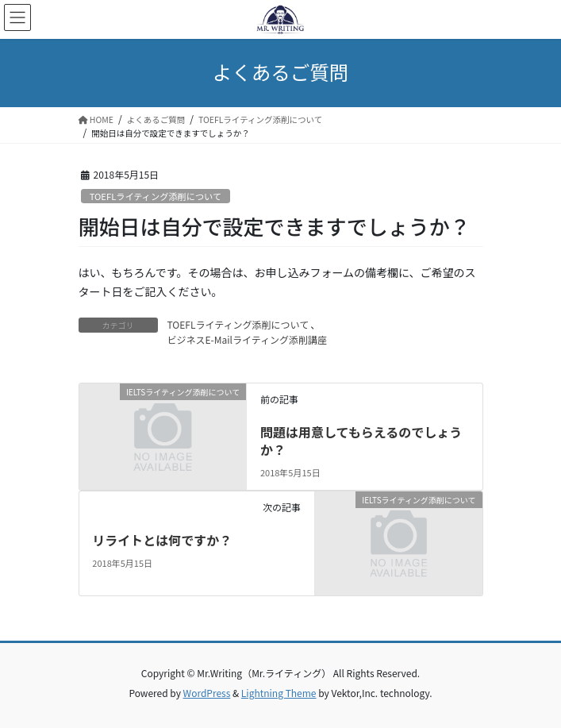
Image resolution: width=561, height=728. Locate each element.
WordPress (207, 693)
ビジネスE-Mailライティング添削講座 (247, 339)
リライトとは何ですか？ (162, 540)
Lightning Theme (279, 693)
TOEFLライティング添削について (156, 196)
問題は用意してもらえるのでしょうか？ (361, 441)
